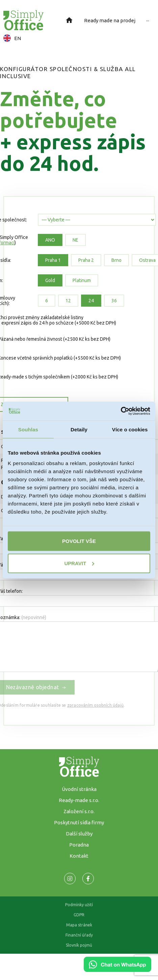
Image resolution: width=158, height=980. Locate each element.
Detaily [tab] (79, 429)
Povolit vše (79, 541)
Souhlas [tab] (28, 429)
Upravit (79, 563)
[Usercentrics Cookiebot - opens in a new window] (121, 411)
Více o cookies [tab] (130, 429)
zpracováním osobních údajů (95, 705)
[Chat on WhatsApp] (117, 970)
